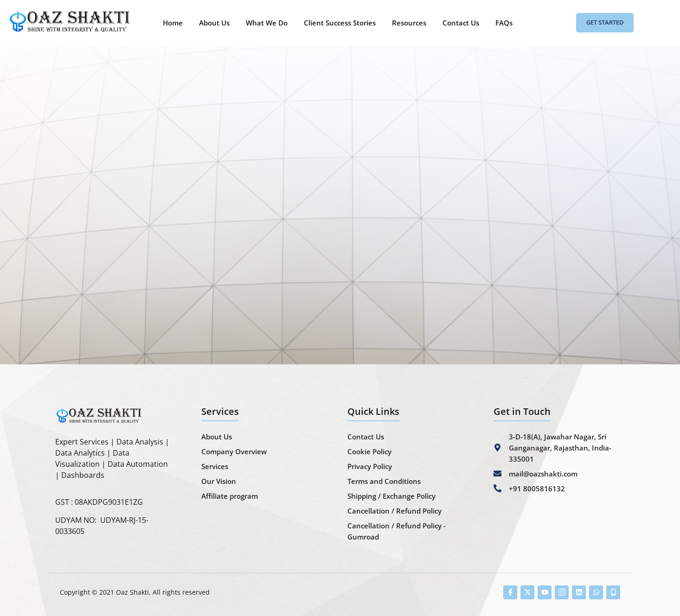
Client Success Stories (340, 23)
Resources (409, 23)
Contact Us (461, 23)
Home (173, 23)
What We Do (267, 23)
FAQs (504, 23)
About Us (214, 23)
